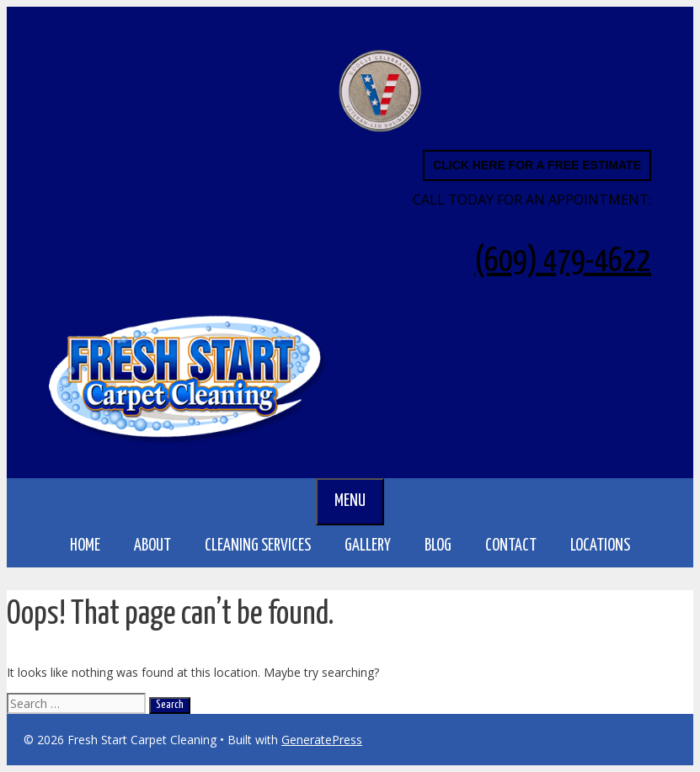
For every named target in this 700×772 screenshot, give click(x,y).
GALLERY (368, 546)
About (152, 546)
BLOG (438, 546)
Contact (511, 546)
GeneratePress (322, 740)
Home (85, 546)
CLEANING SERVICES (266, 546)
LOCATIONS (609, 546)
